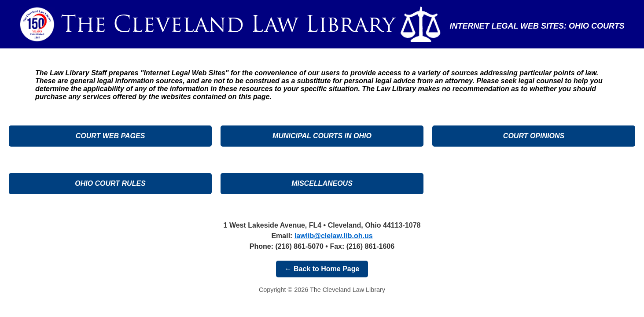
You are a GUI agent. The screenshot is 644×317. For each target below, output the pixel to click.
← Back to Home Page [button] (322, 269)
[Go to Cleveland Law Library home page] (228, 24)
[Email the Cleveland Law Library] (334, 236)
